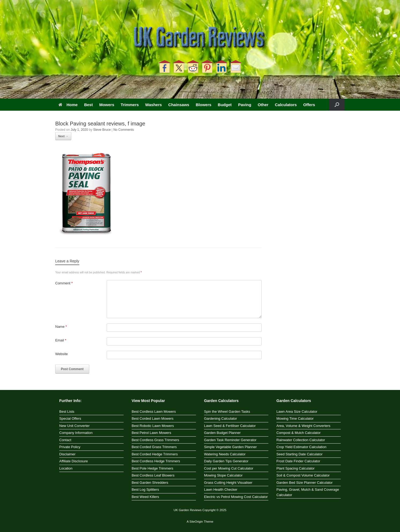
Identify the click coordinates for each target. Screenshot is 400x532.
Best (89, 105)
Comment (64, 283)
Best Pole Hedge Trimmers (152, 468)
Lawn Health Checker (221, 490)
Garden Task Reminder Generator (230, 440)
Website (62, 354)
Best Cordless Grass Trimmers (155, 440)
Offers (309, 105)
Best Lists (67, 412)
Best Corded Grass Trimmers (154, 447)
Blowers (203, 105)
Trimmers (130, 105)
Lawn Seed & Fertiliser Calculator (230, 426)
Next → (63, 136)
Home (68, 105)
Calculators (286, 105)
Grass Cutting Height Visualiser (228, 483)
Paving (245, 105)
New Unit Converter (74, 426)
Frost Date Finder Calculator (298, 461)
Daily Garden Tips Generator (226, 461)
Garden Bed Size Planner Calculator (305, 483)
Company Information (76, 433)
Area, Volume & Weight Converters (303, 426)
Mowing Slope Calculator (223, 475)
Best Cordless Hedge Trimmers (156, 461)
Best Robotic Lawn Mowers (153, 426)
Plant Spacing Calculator (295, 468)
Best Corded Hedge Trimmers (155, 454)
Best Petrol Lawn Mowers (151, 433)
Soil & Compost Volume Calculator (303, 475)
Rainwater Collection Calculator (301, 440)
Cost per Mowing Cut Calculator (229, 468)
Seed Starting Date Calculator (299, 454)
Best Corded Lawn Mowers (153, 418)
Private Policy (70, 447)
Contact (65, 440)
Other (263, 105)
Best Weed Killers (145, 497)
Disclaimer (67, 454)
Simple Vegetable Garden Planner (230, 447)
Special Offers (70, 418)
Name (61, 327)
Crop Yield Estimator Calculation (301, 447)
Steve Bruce (102, 130)
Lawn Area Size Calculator (297, 412)
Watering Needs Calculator (225, 454)
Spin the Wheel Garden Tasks (227, 412)
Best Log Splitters (145, 490)
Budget (225, 105)
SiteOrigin (196, 522)
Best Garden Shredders (150, 483)
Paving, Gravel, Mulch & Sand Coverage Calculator (308, 492)
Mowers (107, 105)
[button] (337, 105)
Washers (154, 105)
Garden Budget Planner (222, 433)
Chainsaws (179, 105)
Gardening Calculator (221, 418)
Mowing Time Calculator (295, 418)
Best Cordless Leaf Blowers (153, 475)
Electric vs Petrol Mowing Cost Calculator (236, 497)
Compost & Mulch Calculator (299, 433)
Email (61, 340)
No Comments (124, 130)
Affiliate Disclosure (74, 461)
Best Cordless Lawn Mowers (154, 412)
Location (66, 468)
